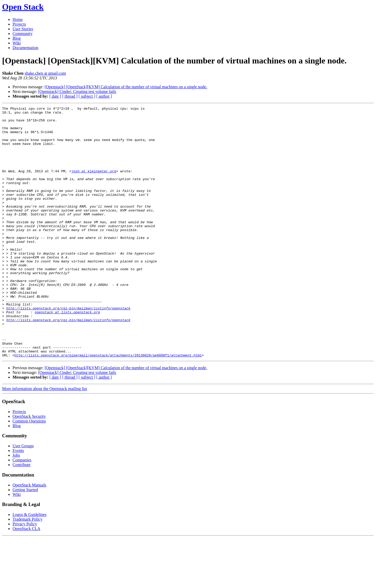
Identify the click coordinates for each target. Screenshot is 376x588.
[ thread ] (70, 96)
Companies (22, 510)
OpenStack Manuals (29, 535)
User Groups (23, 496)
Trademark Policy (28, 569)
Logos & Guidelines (30, 565)
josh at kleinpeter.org (94, 184)
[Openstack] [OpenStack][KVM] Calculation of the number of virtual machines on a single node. (126, 87)
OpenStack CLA (26, 579)
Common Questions (29, 471)
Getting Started (25, 540)
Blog (17, 38)
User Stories (23, 29)
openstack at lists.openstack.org (67, 354)
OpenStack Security (29, 466)
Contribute (21, 515)
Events (18, 501)
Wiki (17, 43)
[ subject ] (87, 96)
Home (18, 19)
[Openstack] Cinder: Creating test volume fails (77, 92)
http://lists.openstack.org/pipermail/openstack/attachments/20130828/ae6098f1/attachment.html (108, 405)
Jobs (16, 505)
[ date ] (55, 96)
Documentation (25, 48)
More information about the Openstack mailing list (45, 439)
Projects (19, 24)
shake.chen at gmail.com (45, 73)
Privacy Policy (25, 574)
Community (22, 34)
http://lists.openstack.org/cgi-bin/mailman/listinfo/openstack (68, 349)
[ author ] (104, 96)
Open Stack (23, 7)
